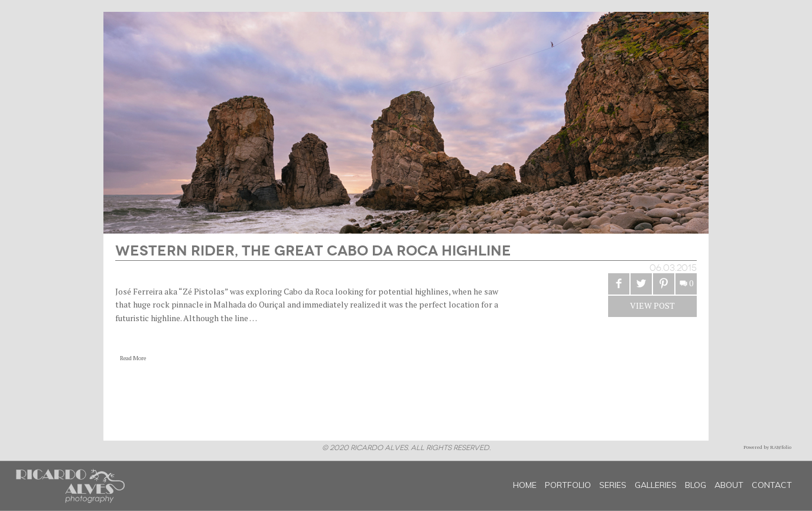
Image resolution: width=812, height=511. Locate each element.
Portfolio (568, 485)
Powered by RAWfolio (767, 447)
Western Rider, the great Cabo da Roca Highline (313, 249)
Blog (696, 485)
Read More (133, 358)
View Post (652, 305)
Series (613, 485)
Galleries (656, 485)
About (729, 485)
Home (525, 485)
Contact (772, 485)
